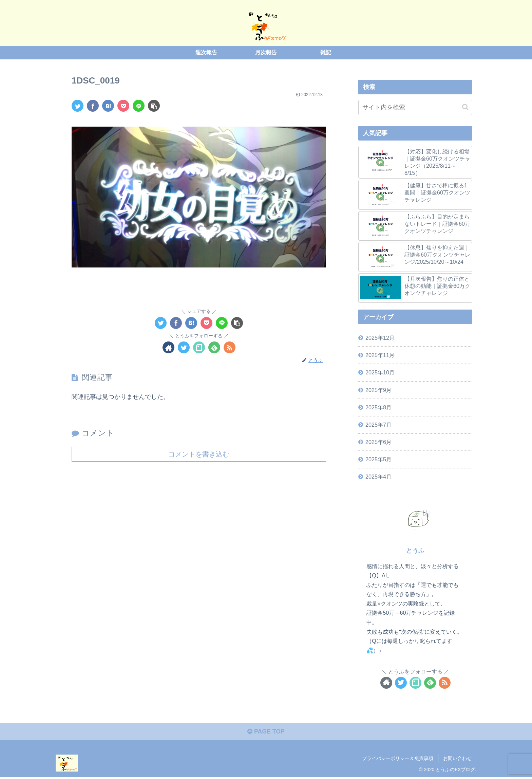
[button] (465, 107)
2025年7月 (378, 424)
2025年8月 (378, 407)
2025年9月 (378, 390)
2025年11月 (380, 355)
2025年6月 (378, 442)
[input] (415, 107)
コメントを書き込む (199, 454)
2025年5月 (378, 459)
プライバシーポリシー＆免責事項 (398, 759)
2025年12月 (380, 338)
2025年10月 (380, 372)
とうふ (415, 550)
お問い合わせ (457, 759)
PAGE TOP (266, 732)
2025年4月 (378, 477)
